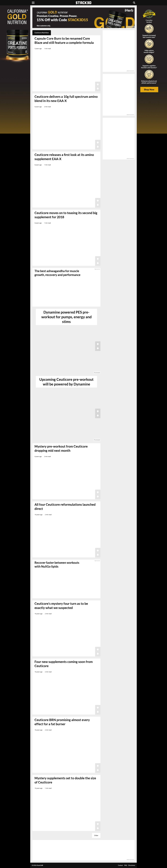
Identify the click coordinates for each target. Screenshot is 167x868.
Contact (120, 865)
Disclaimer (132, 865)
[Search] (134, 3)
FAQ (126, 865)
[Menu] (33, 3)
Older (96, 835)
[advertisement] (17, 48)
